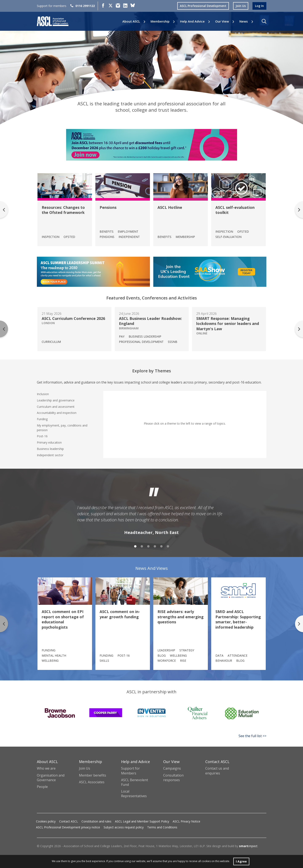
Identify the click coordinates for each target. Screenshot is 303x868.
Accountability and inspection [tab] (57, 413)
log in (259, 6)
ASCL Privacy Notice (186, 821)
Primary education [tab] (49, 442)
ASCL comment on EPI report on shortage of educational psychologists (63, 619)
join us (241, 6)
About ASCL (131, 21)
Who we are (46, 768)
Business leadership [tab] (50, 449)
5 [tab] (161, 546)
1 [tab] (135, 546)
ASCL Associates (92, 782)
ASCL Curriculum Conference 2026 (73, 318)
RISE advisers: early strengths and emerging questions (181, 617)
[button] (264, 21)
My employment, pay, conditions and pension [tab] (62, 428)
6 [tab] (168, 546)
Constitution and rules (96, 821)
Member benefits (93, 775)
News (244, 21)
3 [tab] (148, 546)
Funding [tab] (42, 419)
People (42, 787)
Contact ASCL (69, 821)
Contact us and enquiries (217, 771)
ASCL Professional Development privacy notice (68, 827)
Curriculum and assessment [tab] (56, 407)
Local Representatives (134, 794)
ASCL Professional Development (203, 6)
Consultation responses (173, 778)
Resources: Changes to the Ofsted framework (63, 210)
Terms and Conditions (162, 827)
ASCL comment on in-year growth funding (120, 614)
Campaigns (172, 768)
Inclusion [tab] (43, 394)
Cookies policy (46, 821)
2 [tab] (142, 546)
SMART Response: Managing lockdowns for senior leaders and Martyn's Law (228, 324)
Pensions (108, 207)
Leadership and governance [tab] (56, 400)
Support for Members (130, 771)
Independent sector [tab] (50, 455)
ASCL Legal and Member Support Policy (142, 821)
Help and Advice (192, 21)
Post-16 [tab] (42, 436)
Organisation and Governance (51, 778)
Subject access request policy (124, 827)
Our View (222, 21)
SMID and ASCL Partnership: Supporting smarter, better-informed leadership (238, 619)
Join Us (85, 768)
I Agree (241, 861)
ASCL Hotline (170, 207)
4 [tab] (155, 546)
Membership (160, 21)
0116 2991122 (83, 6)
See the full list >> (252, 736)
